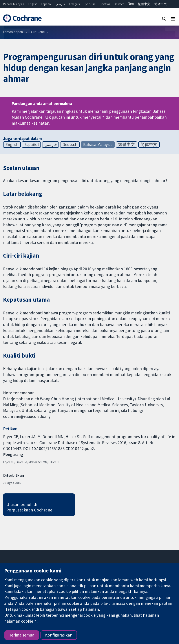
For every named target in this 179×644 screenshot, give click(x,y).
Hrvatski (105, 4)
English (33, 4)
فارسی (60, 4)
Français (74, 4)
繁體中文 (144, 4)
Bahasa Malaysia (14, 4)
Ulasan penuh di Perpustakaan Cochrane (29, 507)
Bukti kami (37, 32)
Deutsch (119, 4)
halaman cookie (19, 621)
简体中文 (161, 4)
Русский (89, 4)
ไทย (131, 4)
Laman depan (13, 32)
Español (46, 4)
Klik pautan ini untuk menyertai (73, 117)
